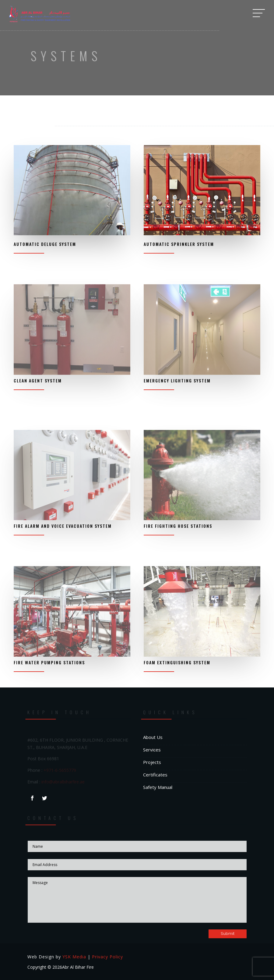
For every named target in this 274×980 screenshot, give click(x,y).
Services (152, 750)
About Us (153, 737)
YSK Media (74, 957)
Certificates (155, 775)
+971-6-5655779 (60, 771)
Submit (228, 934)
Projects (152, 762)
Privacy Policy (107, 957)
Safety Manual (158, 787)
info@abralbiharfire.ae (63, 782)
